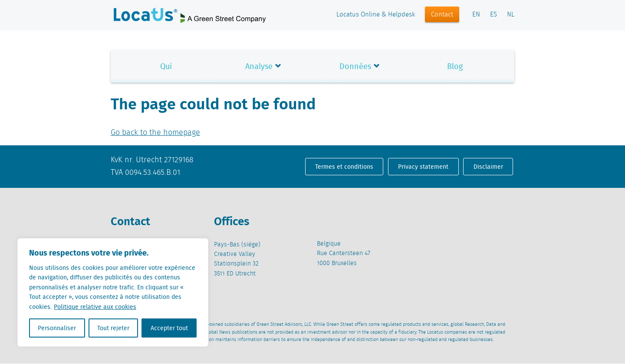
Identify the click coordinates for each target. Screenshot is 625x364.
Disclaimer (488, 167)
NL (511, 15)
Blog (455, 66)
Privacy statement (423, 167)
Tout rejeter (113, 328)
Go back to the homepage (155, 133)
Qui (166, 66)
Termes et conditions (344, 167)
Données (355, 66)
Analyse (259, 66)
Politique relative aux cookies (95, 307)
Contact (442, 15)
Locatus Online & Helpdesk (376, 15)
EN (476, 15)
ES (493, 15)
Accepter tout (169, 328)
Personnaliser (57, 328)
